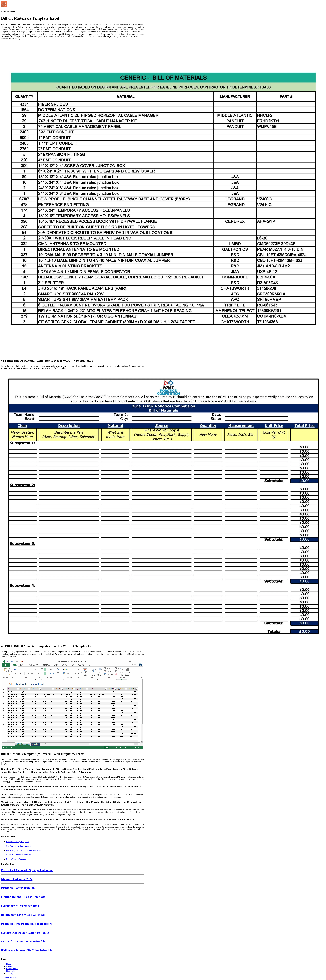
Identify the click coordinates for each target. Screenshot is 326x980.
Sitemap (10, 973)
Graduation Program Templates (19, 855)
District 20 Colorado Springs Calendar (27, 870)
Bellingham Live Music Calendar (23, 915)
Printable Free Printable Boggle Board (27, 924)
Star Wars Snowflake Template (19, 846)
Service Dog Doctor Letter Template (25, 933)
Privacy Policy (12, 969)
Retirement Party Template (17, 842)
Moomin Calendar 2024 (17, 879)
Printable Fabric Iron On (18, 888)
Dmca (9, 964)
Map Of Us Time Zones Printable (23, 941)
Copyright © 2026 (9, 978)
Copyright (10, 971)
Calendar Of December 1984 (20, 906)
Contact (9, 966)
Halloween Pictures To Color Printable (27, 950)
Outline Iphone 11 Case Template (23, 897)
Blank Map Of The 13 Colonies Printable (23, 850)
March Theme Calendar (16, 859)
